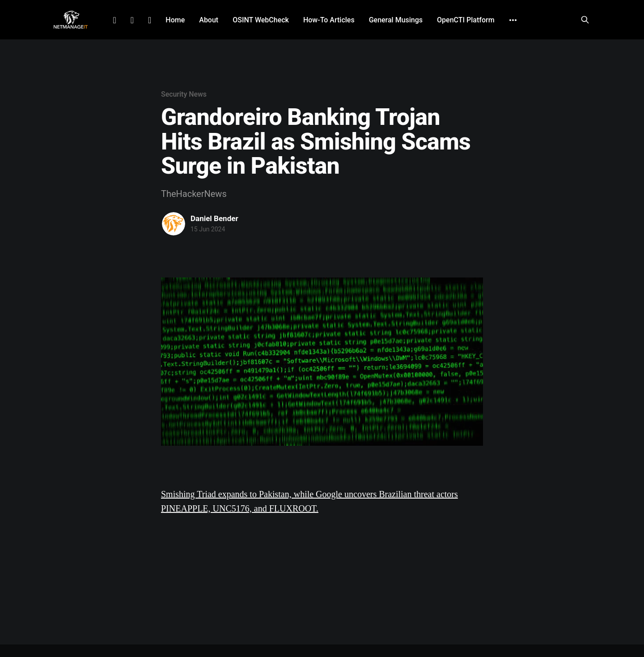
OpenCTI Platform (466, 20)
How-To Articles (329, 20)
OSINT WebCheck (261, 20)
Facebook (132, 20)
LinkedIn (114, 20)
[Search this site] (585, 20)
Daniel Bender (214, 218)
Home (175, 20)
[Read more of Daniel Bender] (174, 224)
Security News (184, 94)
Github (150, 20)
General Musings (396, 20)
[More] (513, 20)
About (209, 20)
